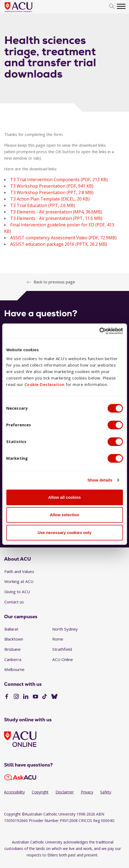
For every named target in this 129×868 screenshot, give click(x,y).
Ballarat (11, 629)
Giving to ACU (17, 592)
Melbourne (14, 669)
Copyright (40, 792)
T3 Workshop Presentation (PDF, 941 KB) (52, 186)
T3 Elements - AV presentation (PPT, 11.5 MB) (56, 218)
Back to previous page (54, 282)
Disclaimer (65, 792)
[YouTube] (35, 697)
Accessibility (14, 792)
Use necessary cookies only (64, 533)
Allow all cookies (64, 497)
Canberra (13, 659)
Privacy (87, 792)
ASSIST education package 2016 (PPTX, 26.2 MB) (59, 244)
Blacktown (14, 639)
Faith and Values (19, 571)
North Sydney (65, 629)
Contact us (14, 602)
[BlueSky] (54, 697)
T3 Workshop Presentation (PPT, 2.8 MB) (52, 192)
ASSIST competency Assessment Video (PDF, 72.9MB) (63, 238)
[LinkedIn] (26, 697)
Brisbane (13, 649)
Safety (106, 792)
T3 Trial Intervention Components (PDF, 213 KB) (59, 180)
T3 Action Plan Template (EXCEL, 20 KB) (50, 199)
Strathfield (62, 649)
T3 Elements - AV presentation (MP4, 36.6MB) (56, 212)
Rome (58, 639)
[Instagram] (16, 697)
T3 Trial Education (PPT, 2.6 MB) (43, 205)
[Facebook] (7, 697)
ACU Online (63, 659)
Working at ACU (19, 581)
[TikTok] (45, 697)
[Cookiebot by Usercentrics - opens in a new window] (99, 331)
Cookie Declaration (45, 384)
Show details (100, 480)
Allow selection (64, 515)
